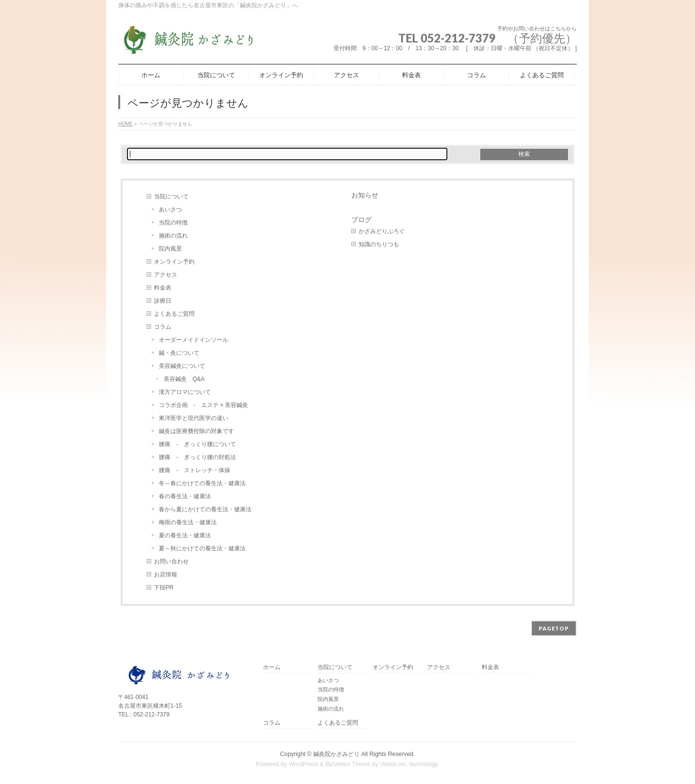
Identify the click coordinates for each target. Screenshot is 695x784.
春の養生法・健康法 (185, 496)
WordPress (303, 764)
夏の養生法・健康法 (185, 535)
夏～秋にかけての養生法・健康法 (202, 548)
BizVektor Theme (348, 764)
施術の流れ (173, 236)
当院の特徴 (173, 223)
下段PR (164, 588)
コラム (163, 327)
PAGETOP (554, 628)
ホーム (272, 667)
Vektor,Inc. (394, 764)
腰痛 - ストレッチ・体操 (195, 470)
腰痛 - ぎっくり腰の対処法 (197, 457)
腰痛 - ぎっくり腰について (197, 444)
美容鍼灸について (182, 366)
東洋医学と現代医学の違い (194, 418)
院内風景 (170, 249)
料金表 (163, 288)
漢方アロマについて (185, 392)
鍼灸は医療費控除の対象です (196, 431)
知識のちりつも (379, 244)
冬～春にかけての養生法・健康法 (202, 483)
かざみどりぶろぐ (382, 231)
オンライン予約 (174, 262)
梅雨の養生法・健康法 (188, 522)
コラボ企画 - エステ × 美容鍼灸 (207, 405)
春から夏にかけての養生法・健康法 (205, 509)
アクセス (166, 275)
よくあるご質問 (174, 314)
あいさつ (170, 210)
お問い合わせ (171, 561)
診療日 (163, 301)
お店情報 (166, 574)
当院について (171, 196)
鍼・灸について (179, 353)
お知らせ (365, 195)
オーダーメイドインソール (194, 340)
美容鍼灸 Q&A (184, 379)
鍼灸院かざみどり (336, 754)
